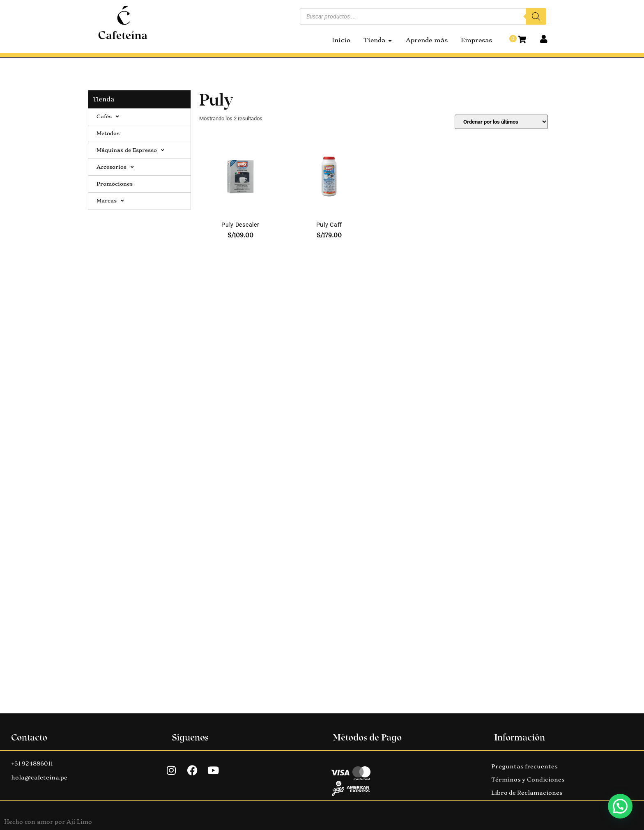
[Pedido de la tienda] (501, 122)
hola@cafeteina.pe (39, 777)
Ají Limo (79, 822)
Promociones (115, 184)
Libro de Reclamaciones (527, 793)
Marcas (110, 201)
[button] (620, 806)
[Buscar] (536, 16)
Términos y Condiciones (528, 779)
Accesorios (115, 167)
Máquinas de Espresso (130, 150)
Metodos (108, 133)
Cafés (108, 117)
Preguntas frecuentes (524, 766)
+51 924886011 (32, 763)
